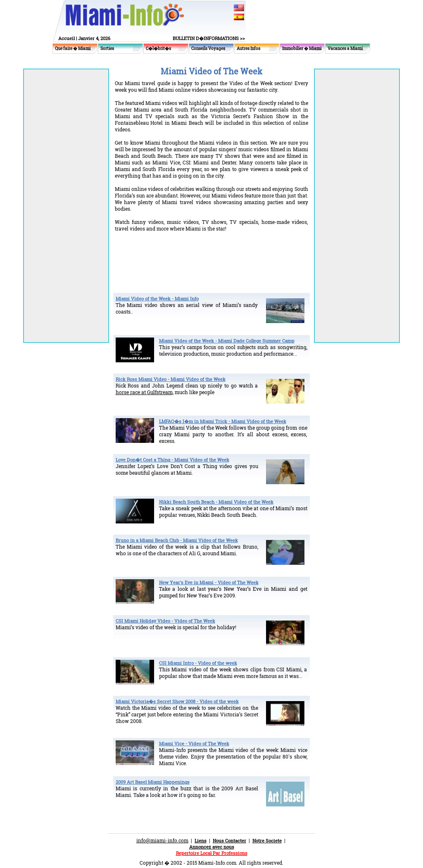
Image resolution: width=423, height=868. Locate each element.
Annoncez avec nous (212, 847)
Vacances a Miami (345, 49)
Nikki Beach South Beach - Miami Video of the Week (216, 502)
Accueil (67, 38)
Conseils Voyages (208, 49)
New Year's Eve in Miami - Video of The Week (209, 582)
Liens (201, 841)
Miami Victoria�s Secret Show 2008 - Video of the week (177, 701)
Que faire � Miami (73, 49)
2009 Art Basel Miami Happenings (153, 782)
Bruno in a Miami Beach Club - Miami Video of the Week (177, 540)
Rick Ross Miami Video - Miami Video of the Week (171, 379)
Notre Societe (267, 841)
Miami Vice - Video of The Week (194, 743)
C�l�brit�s (158, 49)
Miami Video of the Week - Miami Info (157, 298)
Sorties (107, 49)
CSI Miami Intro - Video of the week (198, 663)
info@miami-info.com (162, 840)
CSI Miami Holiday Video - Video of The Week (165, 621)
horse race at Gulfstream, (145, 392)
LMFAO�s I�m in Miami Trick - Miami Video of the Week (223, 421)
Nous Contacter (229, 841)
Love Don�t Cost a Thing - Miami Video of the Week (172, 460)
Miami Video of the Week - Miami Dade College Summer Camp (227, 341)
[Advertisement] (211, 254)
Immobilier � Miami (302, 49)
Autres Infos (248, 49)
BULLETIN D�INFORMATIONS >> (209, 38)
